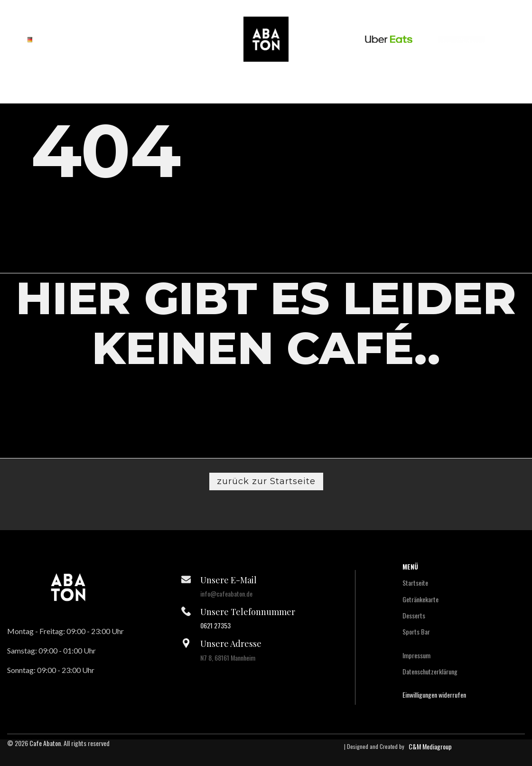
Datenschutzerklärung (430, 671)
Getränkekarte (420, 599)
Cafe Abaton (45, 743)
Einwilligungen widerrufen (434, 695)
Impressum (416, 655)
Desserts (414, 615)
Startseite (415, 583)
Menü (410, 566)
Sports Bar (416, 631)
